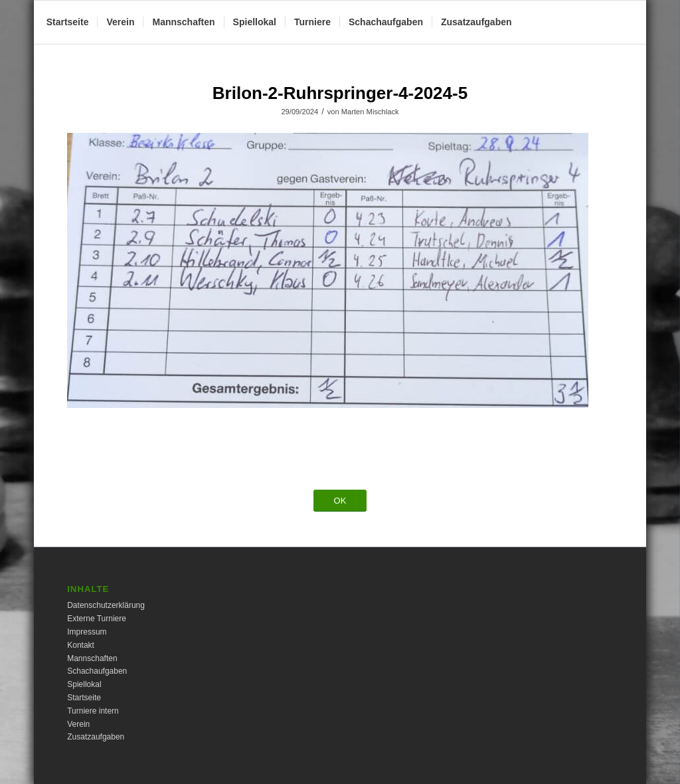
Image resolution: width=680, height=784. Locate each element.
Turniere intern (93, 711)
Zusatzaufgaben (96, 737)
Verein (78, 724)
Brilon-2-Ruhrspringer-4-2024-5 (340, 93)
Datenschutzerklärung (106, 605)
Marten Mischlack (370, 112)
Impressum (87, 632)
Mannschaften (92, 658)
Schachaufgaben (97, 671)
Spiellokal (84, 684)
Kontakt (81, 645)
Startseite (84, 698)
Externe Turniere (97, 619)
